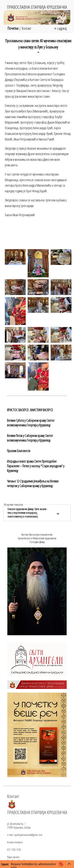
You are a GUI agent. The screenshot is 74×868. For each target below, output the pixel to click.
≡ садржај (60, 28)
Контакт (26, 28)
